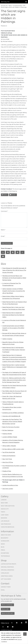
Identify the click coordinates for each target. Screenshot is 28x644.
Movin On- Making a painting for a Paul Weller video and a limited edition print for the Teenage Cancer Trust (14, 380)
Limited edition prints (9, 564)
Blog (3, 264)
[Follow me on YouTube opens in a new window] (13, 627)
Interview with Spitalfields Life (11, 416)
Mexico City (5, 509)
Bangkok (4, 518)
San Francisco (6, 524)
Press (3, 550)
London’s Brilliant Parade (10, 437)
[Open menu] (26, 2)
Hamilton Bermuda (8, 527)
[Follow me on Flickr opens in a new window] (8, 627)
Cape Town (5, 515)
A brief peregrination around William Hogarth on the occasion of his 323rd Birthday (13, 328)
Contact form (6, 587)
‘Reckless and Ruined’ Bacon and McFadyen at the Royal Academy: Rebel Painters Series (14, 278)
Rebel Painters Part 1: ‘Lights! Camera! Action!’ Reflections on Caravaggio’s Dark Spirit (14, 367)
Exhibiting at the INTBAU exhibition (13, 413)
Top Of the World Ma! (9, 452)
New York (4, 503)
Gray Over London (8, 489)
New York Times (7, 459)
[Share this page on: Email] (3, 256)
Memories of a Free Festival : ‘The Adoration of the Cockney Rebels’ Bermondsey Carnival (12, 422)
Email (3, 236)
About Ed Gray (6, 535)
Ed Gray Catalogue (8, 430)
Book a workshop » (7, 605)
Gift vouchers (6, 579)
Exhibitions (5, 553)
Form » (5, 195)
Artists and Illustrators (9, 456)
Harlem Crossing (7, 339)
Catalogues (5, 573)
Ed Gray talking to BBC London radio (13, 449)
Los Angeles (5, 521)
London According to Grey (10, 485)
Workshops (5, 541)
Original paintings (7, 567)
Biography (5, 538)
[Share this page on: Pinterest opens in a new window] (18, 252)
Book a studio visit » (8, 613)
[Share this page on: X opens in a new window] (3, 252)
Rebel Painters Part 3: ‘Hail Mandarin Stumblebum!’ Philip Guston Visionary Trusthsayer (14, 350)
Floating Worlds (7, 434)
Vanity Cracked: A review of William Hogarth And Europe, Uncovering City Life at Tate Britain (14, 291)
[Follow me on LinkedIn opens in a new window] (22, 623)
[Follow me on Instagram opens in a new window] (3, 627)
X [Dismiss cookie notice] (25, 634)
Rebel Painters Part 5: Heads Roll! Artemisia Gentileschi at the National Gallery (13, 315)
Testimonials (5, 556)
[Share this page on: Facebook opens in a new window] (8, 252)
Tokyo (3, 512)
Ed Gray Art (5, 2)
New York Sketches (8, 506)
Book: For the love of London (11, 427)
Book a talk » (6, 609)
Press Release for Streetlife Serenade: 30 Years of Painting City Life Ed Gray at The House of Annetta (14, 270)
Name (3, 230)
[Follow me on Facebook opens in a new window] (17, 623)
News (3, 544)
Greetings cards (7, 576)
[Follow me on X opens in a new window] (12, 623)
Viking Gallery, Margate (9, 446)
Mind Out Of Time (8, 462)
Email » (13, 195)
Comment (4, 211)
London (4, 500)
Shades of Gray (7, 471)
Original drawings (8, 570)
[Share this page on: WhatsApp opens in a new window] (22, 252)
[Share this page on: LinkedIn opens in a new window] (13, 252)
